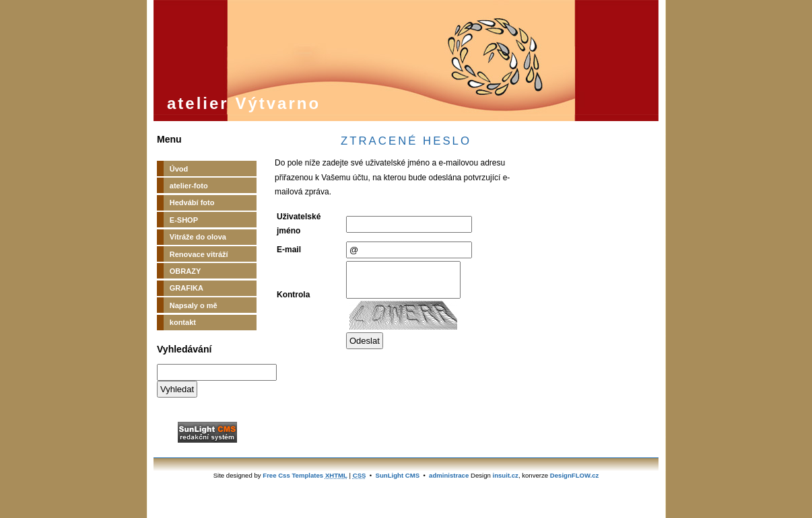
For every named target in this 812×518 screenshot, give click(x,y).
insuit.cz (506, 475)
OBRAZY (185, 271)
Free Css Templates (293, 475)
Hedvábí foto (192, 202)
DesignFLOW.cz (575, 475)
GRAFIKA (187, 288)
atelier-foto (189, 186)
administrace (449, 475)
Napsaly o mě (194, 305)
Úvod (179, 169)
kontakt (183, 322)
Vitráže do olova (198, 237)
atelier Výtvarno (244, 103)
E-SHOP (184, 220)
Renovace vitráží (199, 254)
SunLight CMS (398, 475)
